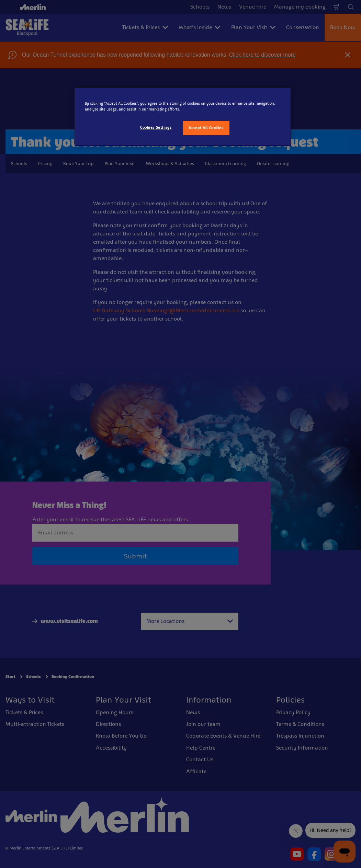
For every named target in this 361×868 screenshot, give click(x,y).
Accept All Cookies (206, 128)
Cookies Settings (156, 127)
